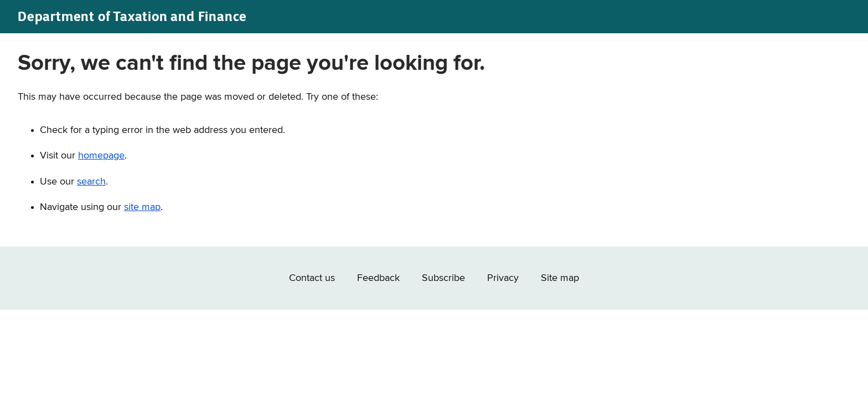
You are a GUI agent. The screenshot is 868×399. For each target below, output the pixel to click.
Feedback (378, 278)
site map (142, 207)
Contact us (312, 278)
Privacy (503, 278)
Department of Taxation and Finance (132, 16)
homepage (101, 156)
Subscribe (443, 278)
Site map (560, 278)
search (91, 182)
